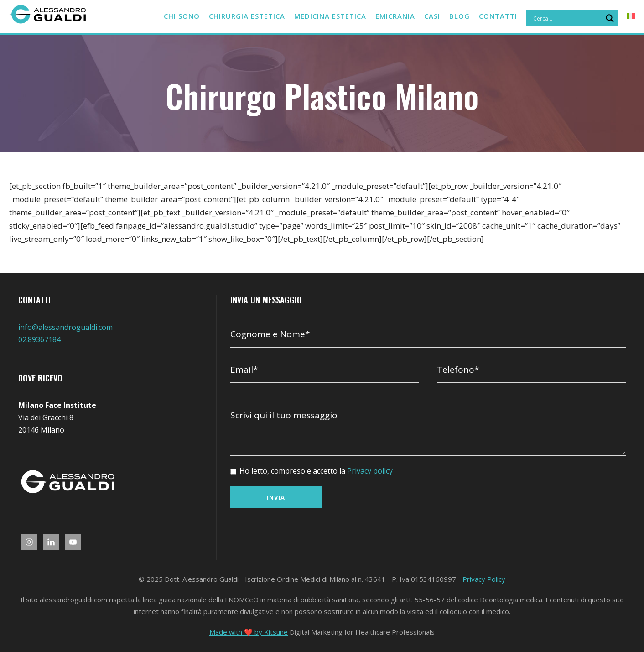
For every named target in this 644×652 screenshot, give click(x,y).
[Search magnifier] (610, 18)
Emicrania (391, 16)
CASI (431, 16)
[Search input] (566, 18)
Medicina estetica (322, 16)
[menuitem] (631, 20)
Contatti (499, 16)
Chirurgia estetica (233, 16)
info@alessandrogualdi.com (65, 327)
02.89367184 (39, 339)
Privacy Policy (484, 579)
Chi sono (164, 16)
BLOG (460, 16)
